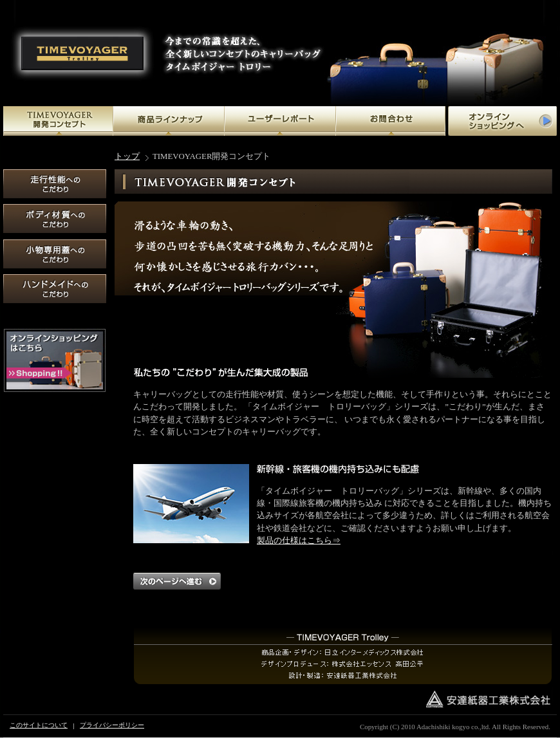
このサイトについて (39, 725)
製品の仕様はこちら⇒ (299, 541)
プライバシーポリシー (112, 725)
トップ (127, 156)
